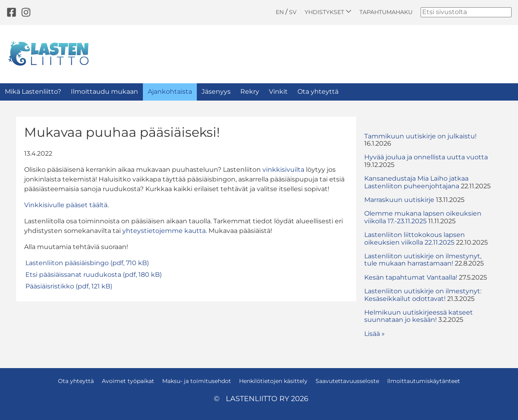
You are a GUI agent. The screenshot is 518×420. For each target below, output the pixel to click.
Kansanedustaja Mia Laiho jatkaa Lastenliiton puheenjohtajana (416, 182)
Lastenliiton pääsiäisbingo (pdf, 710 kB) (87, 263)
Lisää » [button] (375, 334)
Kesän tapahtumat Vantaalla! (411, 277)
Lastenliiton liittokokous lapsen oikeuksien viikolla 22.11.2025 (415, 238)
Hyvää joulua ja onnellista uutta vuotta (426, 157)
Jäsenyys (216, 92)
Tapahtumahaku (386, 12)
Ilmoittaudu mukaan (104, 92)
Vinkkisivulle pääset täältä (66, 205)
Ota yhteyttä (318, 92)
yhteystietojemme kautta (164, 231)
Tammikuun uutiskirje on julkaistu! (420, 136)
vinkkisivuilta (283, 170)
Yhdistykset (328, 12)
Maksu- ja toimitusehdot (197, 381)
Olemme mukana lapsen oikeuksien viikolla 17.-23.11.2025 (423, 217)
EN (280, 12)
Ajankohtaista (170, 92)
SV (293, 12)
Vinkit (278, 92)
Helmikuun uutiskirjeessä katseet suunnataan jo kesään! (419, 316)
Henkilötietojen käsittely (273, 381)
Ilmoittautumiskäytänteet (424, 381)
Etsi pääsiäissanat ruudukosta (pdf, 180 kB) (94, 275)
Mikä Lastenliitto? (33, 92)
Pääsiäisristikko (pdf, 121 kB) (69, 286)
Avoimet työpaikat (128, 381)
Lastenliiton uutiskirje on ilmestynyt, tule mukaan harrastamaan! (423, 260)
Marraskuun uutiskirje (399, 200)
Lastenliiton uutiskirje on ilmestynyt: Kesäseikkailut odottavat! (423, 295)
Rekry (250, 92)
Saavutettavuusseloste (347, 381)
